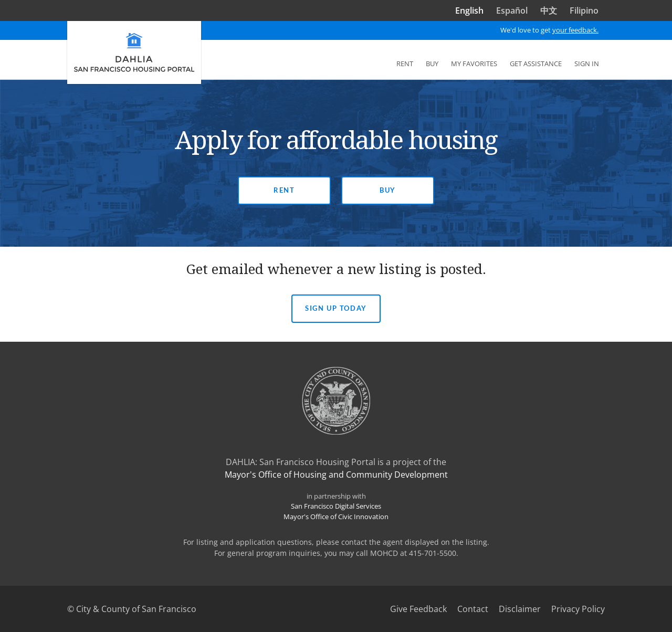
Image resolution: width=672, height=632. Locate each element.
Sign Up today (336, 308)
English (469, 10)
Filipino (584, 10)
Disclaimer (520, 609)
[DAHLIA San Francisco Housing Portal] (134, 52)
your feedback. (575, 30)
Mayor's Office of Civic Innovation (336, 517)
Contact (473, 609)
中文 (549, 10)
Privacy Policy (578, 609)
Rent (284, 190)
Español (512, 10)
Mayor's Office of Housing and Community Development (336, 475)
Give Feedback (418, 609)
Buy (388, 190)
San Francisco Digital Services (336, 506)
